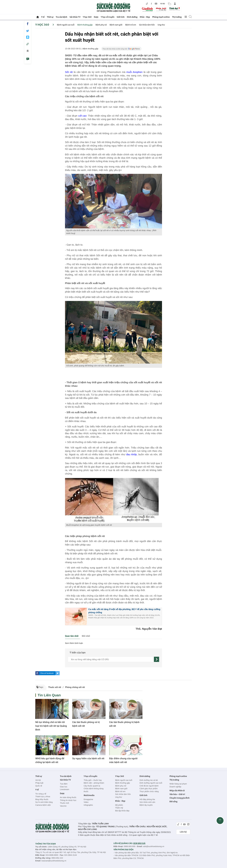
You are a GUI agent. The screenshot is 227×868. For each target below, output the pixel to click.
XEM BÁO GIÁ (139, 843)
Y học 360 (87, 17)
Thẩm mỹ (119, 808)
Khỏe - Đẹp (145, 17)
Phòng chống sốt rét (75, 687)
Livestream (65, 789)
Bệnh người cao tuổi (66, 25)
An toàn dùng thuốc (68, 797)
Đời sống (174, 802)
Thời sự (50, 17)
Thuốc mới (64, 803)
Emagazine (88, 799)
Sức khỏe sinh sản (147, 802)
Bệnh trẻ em (131, 25)
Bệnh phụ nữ (101, 25)
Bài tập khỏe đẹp (122, 811)
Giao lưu (64, 787)
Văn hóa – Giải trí (177, 794)
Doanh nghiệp (175, 787)
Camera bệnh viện (43, 805)
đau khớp (132, 454)
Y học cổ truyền (108, 17)
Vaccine (63, 806)
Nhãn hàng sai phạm (178, 784)
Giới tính (121, 17)
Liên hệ (183, 832)
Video (86, 802)
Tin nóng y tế (41, 794)
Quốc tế (39, 786)
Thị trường (177, 17)
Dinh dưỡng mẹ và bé (149, 780)
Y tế (43, 17)
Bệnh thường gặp (85, 25)
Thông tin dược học (68, 800)
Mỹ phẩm (119, 805)
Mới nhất (86, 636)
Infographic (88, 805)
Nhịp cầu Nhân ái (177, 791)
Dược (96, 17)
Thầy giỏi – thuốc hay (93, 780)
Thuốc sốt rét (55, 687)
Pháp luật (39, 783)
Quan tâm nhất (72, 636)
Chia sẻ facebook (47, 673)
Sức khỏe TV (75, 17)
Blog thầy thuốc (42, 799)
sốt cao (82, 116)
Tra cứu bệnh (62, 17)
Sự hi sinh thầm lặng (44, 802)
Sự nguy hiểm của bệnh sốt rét (88, 758)
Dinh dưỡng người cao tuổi (151, 783)
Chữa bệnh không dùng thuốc (94, 790)
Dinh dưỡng (132, 17)
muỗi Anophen (134, 72)
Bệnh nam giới (116, 25)
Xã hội (38, 780)
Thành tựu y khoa (43, 796)
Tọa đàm (64, 784)
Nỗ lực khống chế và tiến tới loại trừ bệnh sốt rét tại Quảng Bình (51, 726)
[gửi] (156, 659)
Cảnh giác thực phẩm (149, 789)
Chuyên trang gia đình (180, 798)
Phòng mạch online (161, 17)
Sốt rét (69, 72)
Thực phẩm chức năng (149, 791)
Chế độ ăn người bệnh (149, 786)
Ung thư (161, 25)
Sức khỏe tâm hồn (147, 25)
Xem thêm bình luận (74, 643)
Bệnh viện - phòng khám (94, 783)
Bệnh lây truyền (146, 805)
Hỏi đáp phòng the (147, 799)
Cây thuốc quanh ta (92, 786)
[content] (111, 659)
